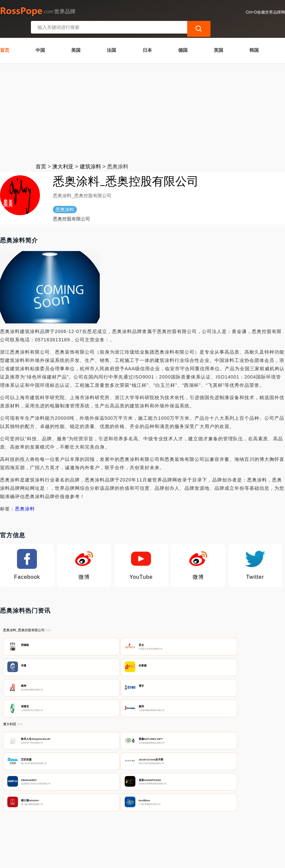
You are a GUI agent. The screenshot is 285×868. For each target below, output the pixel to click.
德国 (183, 36)
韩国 (254, 36)
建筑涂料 (90, 153)
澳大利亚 (63, 153)
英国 (218, 36)
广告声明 (146, 833)
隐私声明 (113, 833)
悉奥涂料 (25, 495)
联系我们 (80, 833)
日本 (147, 36)
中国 (40, 36)
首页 (5, 36)
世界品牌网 (123, 859)
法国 (111, 36)
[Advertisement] (143, 99)
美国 (76, 36)
